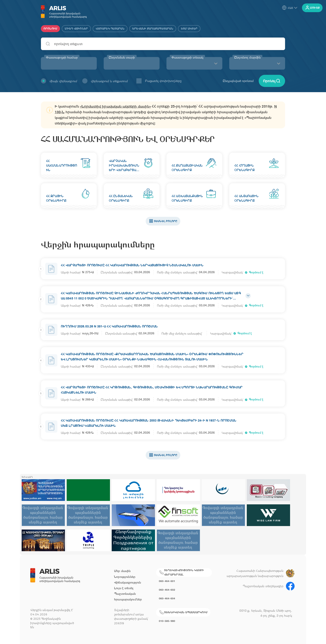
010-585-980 (167, 621)
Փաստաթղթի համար (62, 57)
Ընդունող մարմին (247, 57)
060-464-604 (167, 598)
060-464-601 (167, 581)
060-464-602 (167, 590)
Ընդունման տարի (122, 57)
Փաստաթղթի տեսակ (187, 57)
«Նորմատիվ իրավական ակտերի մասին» (115, 106)
